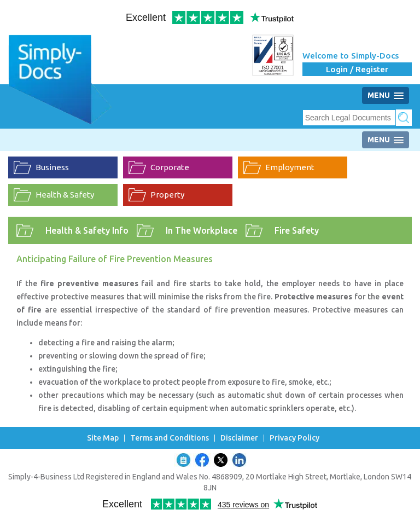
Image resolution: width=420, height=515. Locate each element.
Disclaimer (239, 438)
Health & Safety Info (87, 230)
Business (52, 167)
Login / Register (357, 69)
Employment (290, 167)
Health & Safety (65, 195)
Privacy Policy (294, 438)
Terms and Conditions (170, 438)
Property (167, 195)
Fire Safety (297, 230)
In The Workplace (202, 230)
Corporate (170, 167)
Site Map (103, 438)
